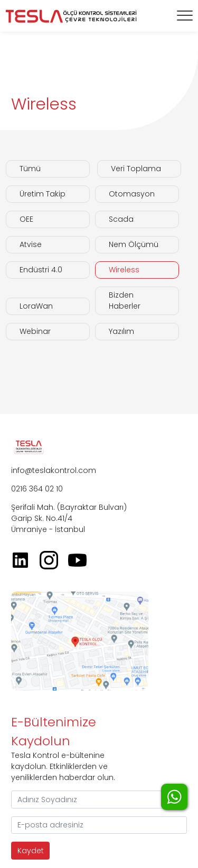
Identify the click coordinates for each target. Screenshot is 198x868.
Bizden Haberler (125, 300)
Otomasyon (132, 194)
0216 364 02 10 (37, 489)
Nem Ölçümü (134, 244)
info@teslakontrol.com (54, 470)
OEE (26, 219)
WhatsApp (174, 797)
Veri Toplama (136, 169)
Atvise (31, 244)
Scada (121, 219)
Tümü (30, 169)
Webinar (35, 331)
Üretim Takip (43, 194)
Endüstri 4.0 (41, 270)
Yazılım (121, 331)
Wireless (124, 270)
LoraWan (36, 306)
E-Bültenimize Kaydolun (54, 731)
